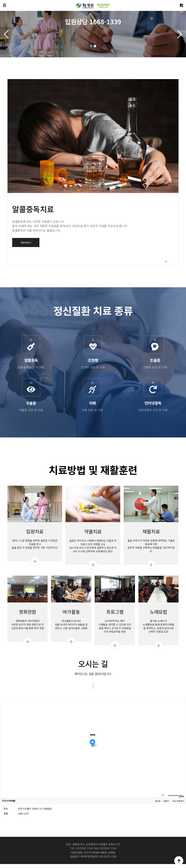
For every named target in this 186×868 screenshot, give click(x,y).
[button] (91, 46)
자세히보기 (153, 243)
